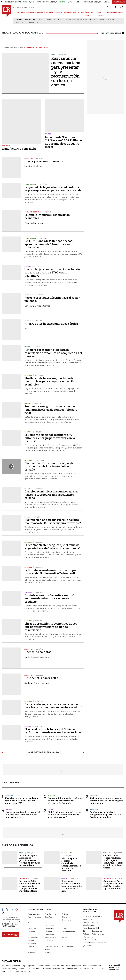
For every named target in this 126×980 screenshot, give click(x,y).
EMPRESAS (39, 13)
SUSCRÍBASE (119, 2)
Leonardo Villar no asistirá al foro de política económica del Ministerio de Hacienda (65, 801)
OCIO (46, 13)
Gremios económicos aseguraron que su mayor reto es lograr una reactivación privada (51, 495)
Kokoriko (112, 20)
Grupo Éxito (59, 20)
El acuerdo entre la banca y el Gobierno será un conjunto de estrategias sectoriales (53, 731)
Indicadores (33, 937)
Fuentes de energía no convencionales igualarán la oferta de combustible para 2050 (51, 410)
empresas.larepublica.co (49, 965)
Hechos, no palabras (38, 652)
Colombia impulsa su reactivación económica (47, 216)
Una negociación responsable (44, 161)
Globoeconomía (69, 932)
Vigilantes (93, 20)
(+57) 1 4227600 (9, 926)
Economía (66, 923)
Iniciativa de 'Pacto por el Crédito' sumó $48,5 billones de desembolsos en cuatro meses (64, 142)
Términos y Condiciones (93, 931)
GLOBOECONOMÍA (56, 13)
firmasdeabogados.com (71, 965)
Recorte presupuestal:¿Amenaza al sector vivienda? (52, 299)
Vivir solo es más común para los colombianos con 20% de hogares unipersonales (106, 801)
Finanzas (31, 932)
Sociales (31, 952)
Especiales (49, 929)
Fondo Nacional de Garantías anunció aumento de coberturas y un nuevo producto (49, 599)
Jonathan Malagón (34, 166)
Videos (48, 952)
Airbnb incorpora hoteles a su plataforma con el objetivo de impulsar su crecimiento (30, 860)
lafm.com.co (100, 968)
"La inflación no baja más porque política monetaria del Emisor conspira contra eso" (53, 521)
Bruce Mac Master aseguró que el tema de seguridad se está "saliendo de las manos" (52, 547)
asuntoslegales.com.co (11, 965)
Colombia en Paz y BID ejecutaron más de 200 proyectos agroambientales (113, 885)
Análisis (65, 914)
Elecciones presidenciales (76, 20)
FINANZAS (21, 13)
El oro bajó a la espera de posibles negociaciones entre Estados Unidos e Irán (72, 886)
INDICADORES (112, 13)
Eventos (65, 929)
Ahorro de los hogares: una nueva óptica (51, 324)
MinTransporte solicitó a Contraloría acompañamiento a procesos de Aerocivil (71, 864)
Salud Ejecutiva (68, 946)
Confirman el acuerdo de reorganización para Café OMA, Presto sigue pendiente (106, 815)
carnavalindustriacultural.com (39, 968)
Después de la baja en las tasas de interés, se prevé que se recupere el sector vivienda (53, 189)
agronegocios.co (30, 965)
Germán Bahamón (34, 223)
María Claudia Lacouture (37, 657)
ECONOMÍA (30, 13)
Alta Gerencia (50, 914)
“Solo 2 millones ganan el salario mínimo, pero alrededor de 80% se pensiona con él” (64, 815)
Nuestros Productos (91, 922)
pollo (18, 23)
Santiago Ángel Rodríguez (38, 683)
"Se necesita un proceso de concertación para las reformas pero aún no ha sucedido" (53, 706)
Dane (40, 20)
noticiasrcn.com (86, 968)
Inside (64, 937)
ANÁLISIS (81, 13)
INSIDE (121, 13)
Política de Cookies (91, 940)
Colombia (48, 20)
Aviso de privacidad (91, 928)
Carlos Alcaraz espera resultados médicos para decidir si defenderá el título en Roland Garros (113, 862)
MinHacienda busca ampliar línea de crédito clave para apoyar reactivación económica (50, 381)
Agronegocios (34, 914)
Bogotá (103, 20)
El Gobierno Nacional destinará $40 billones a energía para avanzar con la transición (50, 438)
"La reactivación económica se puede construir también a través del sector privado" (49, 466)
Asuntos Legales (35, 917)
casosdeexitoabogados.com (13, 968)
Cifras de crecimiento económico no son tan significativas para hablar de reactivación (51, 627)
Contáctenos (88, 925)
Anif (26, 329)
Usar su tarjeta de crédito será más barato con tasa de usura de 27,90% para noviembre (52, 273)
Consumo (32, 923)
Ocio (64, 940)
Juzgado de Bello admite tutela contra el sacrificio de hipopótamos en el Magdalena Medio (30, 886)
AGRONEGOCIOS (70, 13)
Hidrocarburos (28, 23)
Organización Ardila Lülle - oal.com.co (115, 967)
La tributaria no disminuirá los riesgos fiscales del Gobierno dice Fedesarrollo (51, 572)
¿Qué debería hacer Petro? (42, 678)
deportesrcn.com (23, 971)
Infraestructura (51, 937)
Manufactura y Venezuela (19, 149)
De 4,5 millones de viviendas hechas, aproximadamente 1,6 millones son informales (49, 244)
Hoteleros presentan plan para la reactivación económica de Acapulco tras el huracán (53, 353)
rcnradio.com (72, 968)
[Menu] (15, 13)
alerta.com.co (7, 971)
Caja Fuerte (50, 917)
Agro (39, 23)
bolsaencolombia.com (92, 965)
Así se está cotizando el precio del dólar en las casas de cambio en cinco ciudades (23, 815)
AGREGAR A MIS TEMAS (112, 33)
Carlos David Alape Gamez (37, 306)
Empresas (32, 929)
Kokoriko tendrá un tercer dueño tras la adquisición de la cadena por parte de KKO (21, 801)
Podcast (31, 946)
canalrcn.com (59, 968)
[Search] (107, 7)
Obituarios (49, 940)
